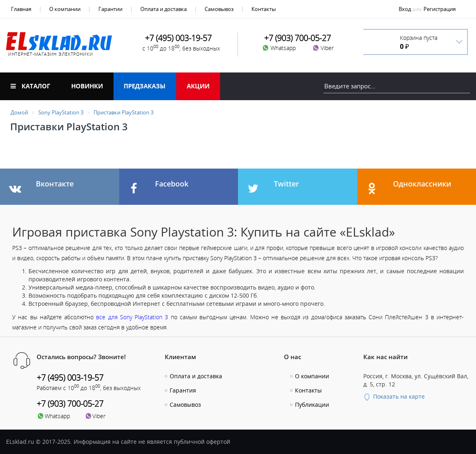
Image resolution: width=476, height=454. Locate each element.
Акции (198, 86)
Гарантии (110, 9)
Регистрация (440, 9)
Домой (19, 112)
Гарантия (183, 390)
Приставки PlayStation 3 (123, 112)
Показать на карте (394, 396)
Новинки (87, 86)
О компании (65, 9)
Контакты (264, 9)
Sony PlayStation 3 (61, 112)
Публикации (312, 405)
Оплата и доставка (164, 9)
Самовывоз (219, 9)
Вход (405, 9)
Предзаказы (145, 86)
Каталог (30, 86)
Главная (21, 9)
